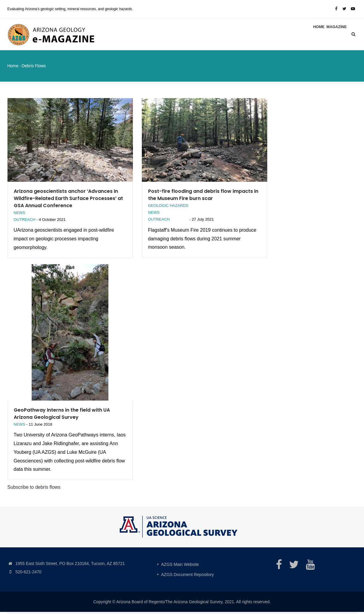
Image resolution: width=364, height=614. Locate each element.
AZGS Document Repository (188, 577)
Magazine (334, 35)
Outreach (25, 222)
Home (312, 35)
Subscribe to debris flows (34, 489)
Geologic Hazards (168, 207)
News (20, 214)
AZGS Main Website (180, 566)
